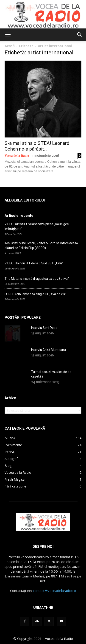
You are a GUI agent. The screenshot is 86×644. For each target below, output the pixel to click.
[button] (8, 35)
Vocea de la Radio (17, 156)
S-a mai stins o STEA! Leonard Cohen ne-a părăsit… (37, 146)
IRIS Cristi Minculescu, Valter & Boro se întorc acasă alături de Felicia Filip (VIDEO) (41, 245)
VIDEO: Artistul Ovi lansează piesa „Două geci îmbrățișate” (37, 226)
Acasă (10, 46)
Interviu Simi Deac (44, 328)
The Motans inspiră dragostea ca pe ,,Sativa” (37, 279)
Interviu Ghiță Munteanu (49, 350)
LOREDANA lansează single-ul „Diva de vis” (35, 294)
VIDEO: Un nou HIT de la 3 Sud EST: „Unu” (34, 263)
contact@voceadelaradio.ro (54, 591)
